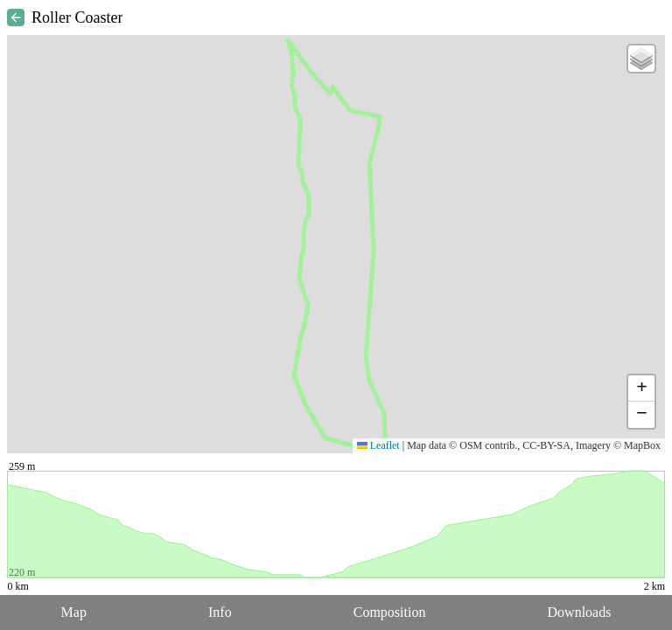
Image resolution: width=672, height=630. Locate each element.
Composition (390, 612)
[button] (641, 59)
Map (74, 612)
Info (220, 612)
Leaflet (378, 445)
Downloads (580, 612)
